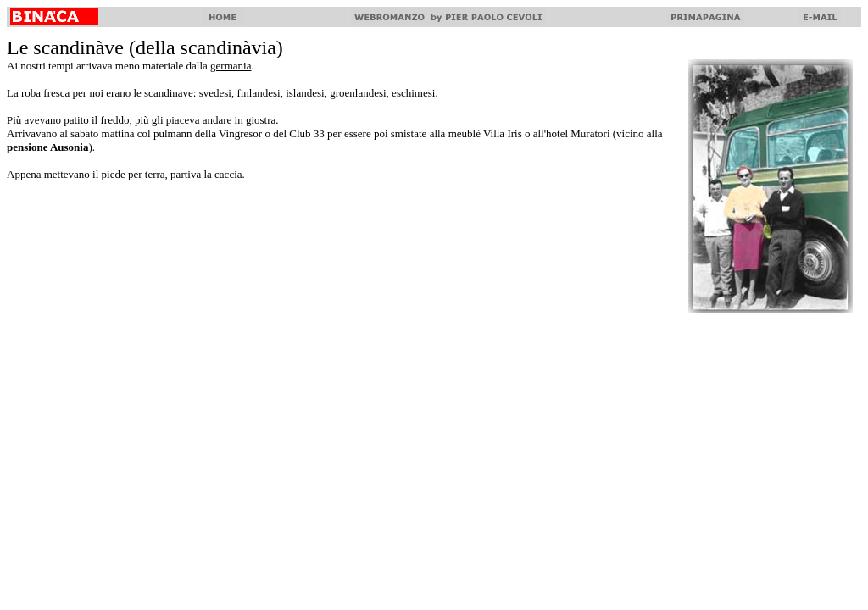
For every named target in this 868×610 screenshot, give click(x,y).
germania (231, 66)
